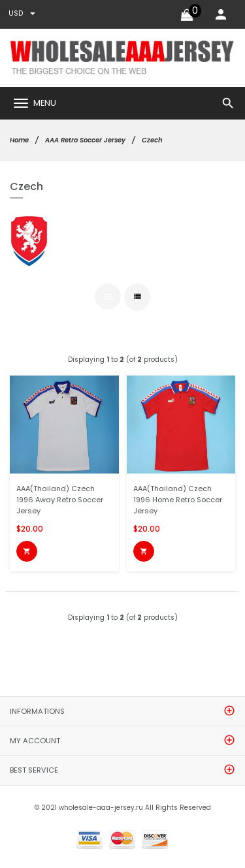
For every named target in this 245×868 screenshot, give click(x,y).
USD (22, 13)
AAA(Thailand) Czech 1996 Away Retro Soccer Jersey (60, 500)
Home (19, 140)
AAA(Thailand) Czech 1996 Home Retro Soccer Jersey (178, 500)
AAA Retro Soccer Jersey (85, 140)
